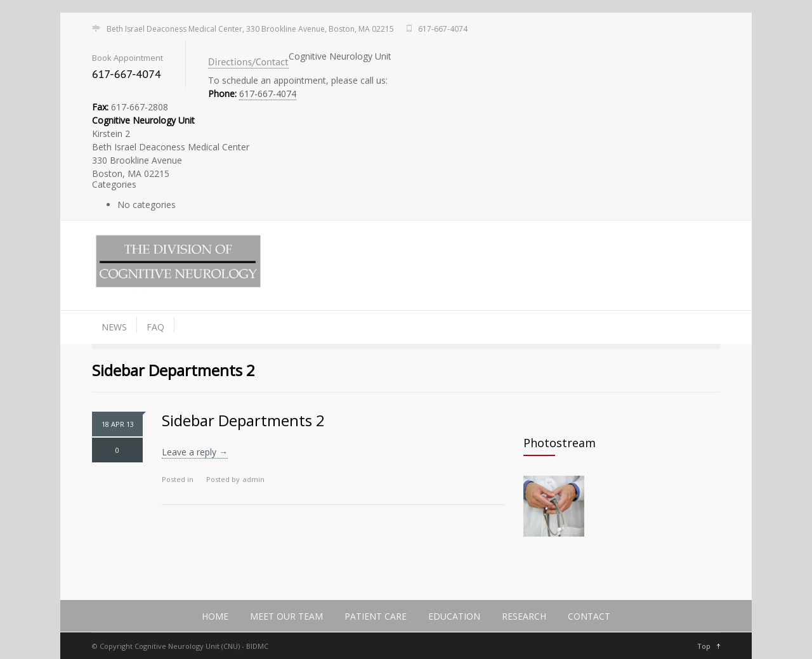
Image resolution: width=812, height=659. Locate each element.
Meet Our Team (286, 616)
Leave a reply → (195, 452)
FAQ (155, 327)
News (114, 327)
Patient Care (376, 616)
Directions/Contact (248, 62)
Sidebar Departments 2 (243, 420)
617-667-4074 (268, 94)
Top (704, 646)
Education (454, 616)
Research (524, 616)
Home (215, 616)
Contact (589, 616)
